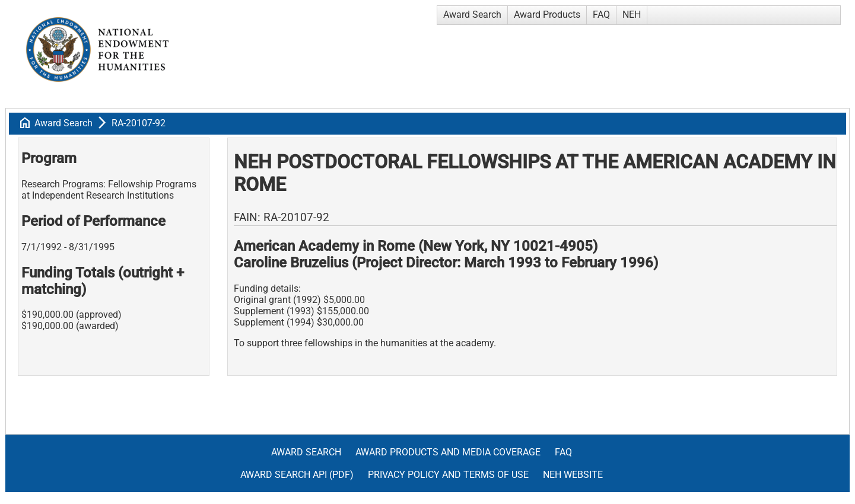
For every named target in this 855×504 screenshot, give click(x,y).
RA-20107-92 (139, 123)
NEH (632, 15)
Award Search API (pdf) (297, 475)
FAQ (601, 15)
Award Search (472, 15)
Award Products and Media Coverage (448, 452)
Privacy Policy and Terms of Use (448, 475)
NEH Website (573, 475)
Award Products (547, 15)
